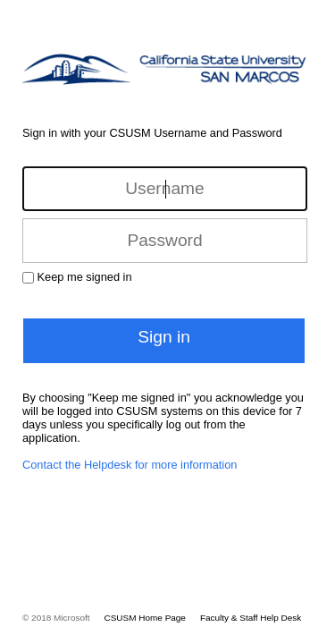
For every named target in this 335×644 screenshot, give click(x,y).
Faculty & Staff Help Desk (251, 618)
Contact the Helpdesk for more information (130, 465)
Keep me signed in (85, 277)
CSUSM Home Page (145, 618)
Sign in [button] (164, 337)
